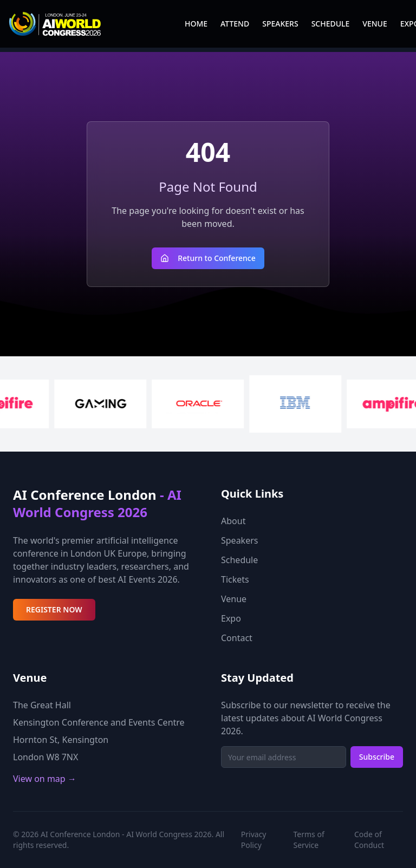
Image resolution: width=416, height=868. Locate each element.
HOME (196, 24)
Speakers (239, 540)
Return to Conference (208, 258)
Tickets (235, 579)
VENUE (375, 24)
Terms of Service (309, 840)
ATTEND (235, 24)
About (233, 521)
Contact (237, 638)
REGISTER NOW (54, 609)
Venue (234, 599)
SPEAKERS (280, 24)
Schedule (239, 560)
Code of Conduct (369, 840)
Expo (231, 618)
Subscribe (377, 757)
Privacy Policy (254, 840)
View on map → (45, 779)
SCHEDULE (331, 24)
